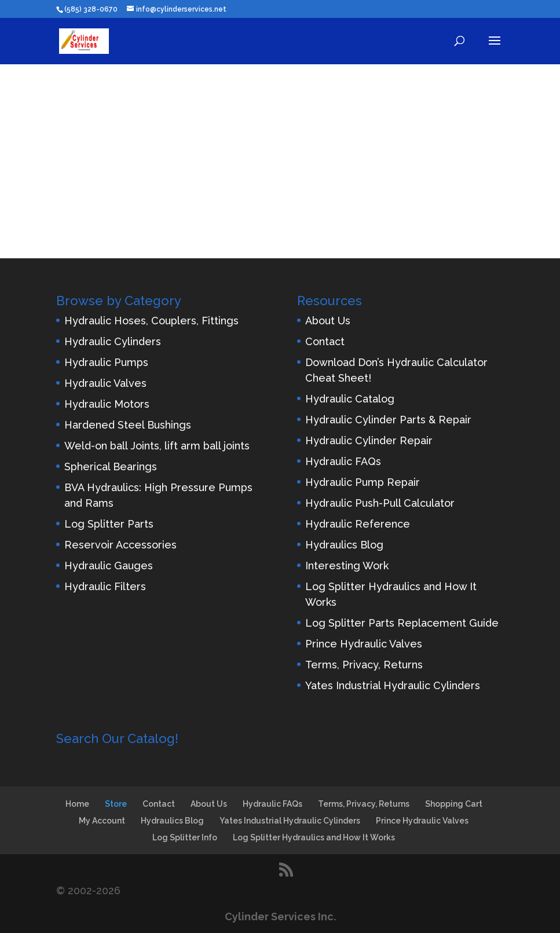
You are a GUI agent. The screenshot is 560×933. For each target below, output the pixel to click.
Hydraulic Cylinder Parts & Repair (388, 420)
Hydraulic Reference (358, 524)
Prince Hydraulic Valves (364, 644)
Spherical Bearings (111, 466)
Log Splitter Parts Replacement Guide (402, 623)
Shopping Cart (454, 804)
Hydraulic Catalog (350, 399)
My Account (102, 821)
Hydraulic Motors (107, 404)
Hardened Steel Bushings (128, 425)
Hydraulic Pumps (106, 362)
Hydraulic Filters (105, 586)
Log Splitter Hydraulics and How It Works (314, 837)
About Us (328, 321)
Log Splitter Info (185, 837)
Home (77, 804)
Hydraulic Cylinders (113, 341)
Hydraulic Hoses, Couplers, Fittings (151, 321)
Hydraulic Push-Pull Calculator (380, 503)
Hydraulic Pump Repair (363, 482)
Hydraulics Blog (344, 545)
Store (116, 804)
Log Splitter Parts (109, 524)
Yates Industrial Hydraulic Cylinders (393, 685)
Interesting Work (347, 566)
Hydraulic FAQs (343, 461)
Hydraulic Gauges (109, 566)
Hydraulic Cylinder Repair (369, 440)
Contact (325, 341)
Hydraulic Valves (105, 383)
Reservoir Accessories (120, 545)
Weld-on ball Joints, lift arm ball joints (157, 446)
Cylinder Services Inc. (280, 916)
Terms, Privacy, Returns (364, 665)
